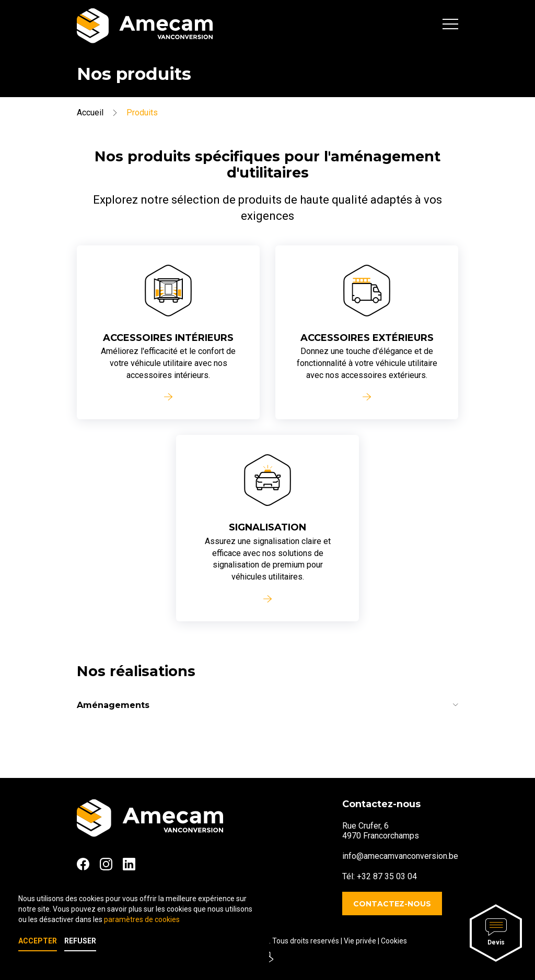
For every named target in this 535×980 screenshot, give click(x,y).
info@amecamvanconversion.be (400, 856)
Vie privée (360, 941)
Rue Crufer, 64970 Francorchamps (381, 831)
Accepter (38, 941)
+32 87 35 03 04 (387, 876)
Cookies (394, 941)
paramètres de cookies (142, 919)
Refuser (80, 941)
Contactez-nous (392, 904)
